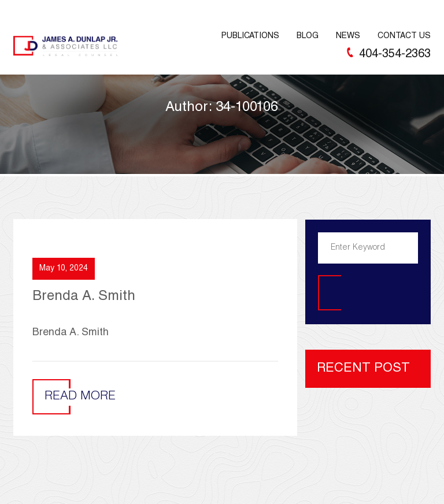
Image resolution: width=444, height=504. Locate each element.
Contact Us (404, 36)
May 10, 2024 (64, 269)
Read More (80, 397)
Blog (308, 36)
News (348, 36)
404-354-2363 (395, 55)
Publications (250, 36)
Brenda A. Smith (84, 297)
